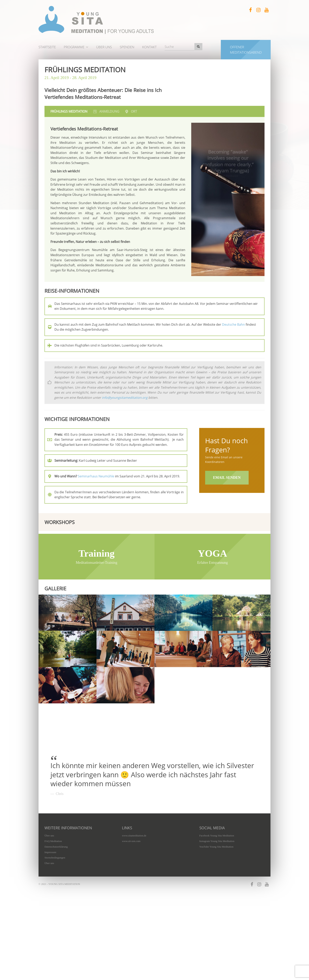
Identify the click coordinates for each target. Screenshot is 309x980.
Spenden (127, 47)
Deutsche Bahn (233, 324)
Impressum (50, 896)
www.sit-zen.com (131, 885)
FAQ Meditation (53, 885)
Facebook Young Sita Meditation (217, 879)
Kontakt (149, 47)
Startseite (47, 47)
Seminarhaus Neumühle (96, 476)
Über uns (104, 47)
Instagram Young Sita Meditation (217, 885)
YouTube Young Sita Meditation (216, 890)
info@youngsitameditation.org (125, 398)
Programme (74, 47)
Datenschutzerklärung (56, 890)
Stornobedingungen (55, 901)
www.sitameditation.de (134, 879)
